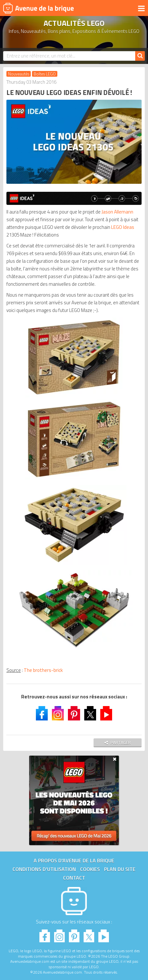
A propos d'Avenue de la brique (74, 860)
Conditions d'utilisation (44, 869)
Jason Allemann (117, 212)
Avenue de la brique (38, 8)
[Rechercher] (140, 56)
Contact (74, 878)
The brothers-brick (43, 670)
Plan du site (120, 869)
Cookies (90, 869)
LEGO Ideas (123, 227)
